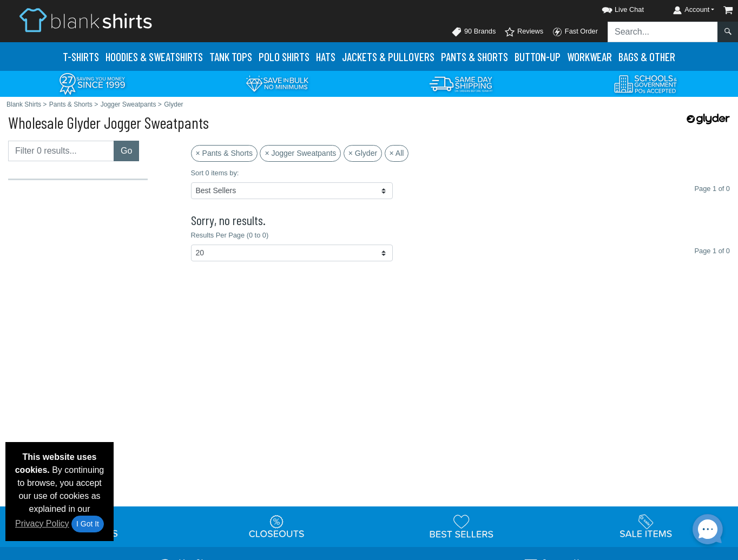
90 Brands (473, 32)
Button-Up (538, 57)
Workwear (589, 57)
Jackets (388, 57)
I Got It (88, 524)
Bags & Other (647, 57)
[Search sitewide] (663, 32)
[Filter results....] (61, 151)
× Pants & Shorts (224, 153)
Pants (475, 57)
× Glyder (363, 153)
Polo (284, 57)
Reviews (524, 32)
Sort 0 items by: (215, 173)
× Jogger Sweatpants (300, 153)
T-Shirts (81, 57)
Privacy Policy (42, 523)
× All (397, 153)
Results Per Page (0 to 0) (230, 235)
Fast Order (575, 32)
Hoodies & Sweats (154, 57)
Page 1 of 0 (712, 251)
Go (126, 151)
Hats (326, 57)
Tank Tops (231, 57)
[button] (613, 8)
